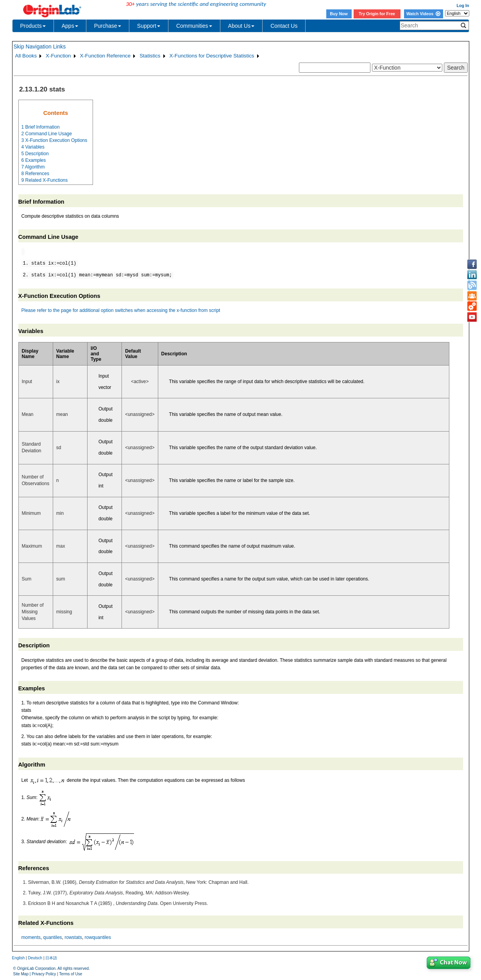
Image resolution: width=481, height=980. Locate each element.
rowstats (73, 937)
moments (31, 937)
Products (33, 26)
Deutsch (35, 958)
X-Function (58, 56)
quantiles (53, 937)
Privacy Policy (44, 974)
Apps (70, 26)
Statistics (150, 56)
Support (149, 26)
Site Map (21, 974)
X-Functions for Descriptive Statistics (212, 56)
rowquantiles (98, 937)
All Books (26, 56)
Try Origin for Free (377, 14)
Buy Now (339, 14)
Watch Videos (423, 14)
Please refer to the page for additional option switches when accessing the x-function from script (121, 310)
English (19, 958)
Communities (194, 26)
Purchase (108, 26)
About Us (241, 26)
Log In (463, 5)
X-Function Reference (105, 56)
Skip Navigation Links (40, 47)
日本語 (51, 958)
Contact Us (284, 26)
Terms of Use (71, 974)
